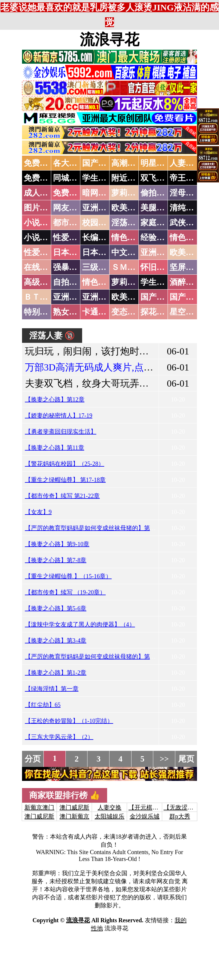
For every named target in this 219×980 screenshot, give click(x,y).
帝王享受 (186, 178)
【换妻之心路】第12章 (55, 399)
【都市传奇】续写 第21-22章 (62, 496)
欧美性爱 (186, 252)
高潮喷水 (127, 163)
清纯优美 (186, 208)
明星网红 (157, 163)
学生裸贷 (157, 282)
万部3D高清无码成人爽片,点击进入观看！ (113, 367)
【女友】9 (38, 512)
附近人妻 (127, 178)
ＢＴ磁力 (40, 297)
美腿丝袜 (157, 208)
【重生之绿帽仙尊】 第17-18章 (65, 480)
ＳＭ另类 (127, 267)
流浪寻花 (109, 40)
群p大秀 (180, 816)
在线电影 (40, 267)
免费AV (37, 163)
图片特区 (40, 208)
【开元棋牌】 (146, 807)
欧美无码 (127, 297)
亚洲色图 (98, 208)
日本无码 (69, 252)
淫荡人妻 (127, 223)
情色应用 (186, 237)
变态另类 (127, 312)
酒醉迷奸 (186, 282)
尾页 (186, 759)
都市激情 (69, 223)
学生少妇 (98, 178)
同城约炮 (69, 178)
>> (164, 759)
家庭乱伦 (157, 223)
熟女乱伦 (69, 312)
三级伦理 (98, 267)
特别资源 (40, 312)
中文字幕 (127, 252)
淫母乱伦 (186, 193)
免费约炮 (40, 178)
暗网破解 (98, 193)
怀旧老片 (157, 267)
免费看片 (69, 193)
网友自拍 (69, 208)
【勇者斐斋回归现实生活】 (61, 432)
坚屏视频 (186, 267)
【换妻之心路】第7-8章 (56, 560)
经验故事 (157, 237)
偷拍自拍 (157, 193)
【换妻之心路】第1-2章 (56, 673)
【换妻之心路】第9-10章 (57, 544)
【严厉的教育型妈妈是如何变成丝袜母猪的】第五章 (93, 528)
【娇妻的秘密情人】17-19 (59, 415)
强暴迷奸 (69, 267)
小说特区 (40, 223)
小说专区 (40, 237)
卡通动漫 (98, 312)
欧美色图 (127, 208)
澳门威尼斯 (74, 807)
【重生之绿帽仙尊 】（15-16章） (68, 576)
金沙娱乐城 (145, 816)
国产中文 (98, 163)
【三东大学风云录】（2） (59, 737)
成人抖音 (40, 193)
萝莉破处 (127, 193)
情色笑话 (127, 237)
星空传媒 (186, 312)
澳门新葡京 (74, 816)
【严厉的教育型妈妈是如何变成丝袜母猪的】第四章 (93, 657)
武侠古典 (186, 223)
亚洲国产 (157, 252)
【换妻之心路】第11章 (55, 448)
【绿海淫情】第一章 (52, 689)
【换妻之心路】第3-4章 (56, 640)
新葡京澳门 (39, 807)
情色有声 (98, 282)
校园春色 (98, 223)
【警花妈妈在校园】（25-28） (65, 464)
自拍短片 (69, 282)
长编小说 (98, 237)
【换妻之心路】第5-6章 (56, 608)
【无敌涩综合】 (184, 807)
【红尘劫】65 (43, 705)
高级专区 (40, 282)
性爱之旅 (40, 252)
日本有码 (98, 252)
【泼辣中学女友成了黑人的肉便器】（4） (80, 624)
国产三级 (186, 297)
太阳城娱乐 (109, 816)
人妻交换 (186, 163)
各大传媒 (69, 163)
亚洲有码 (98, 297)
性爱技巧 (69, 237)
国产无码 (157, 297)
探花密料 (157, 312)
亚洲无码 (69, 297)
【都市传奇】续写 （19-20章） (65, 592)
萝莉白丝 (127, 282)
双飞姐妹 (157, 178)
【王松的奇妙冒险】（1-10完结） (69, 721)
